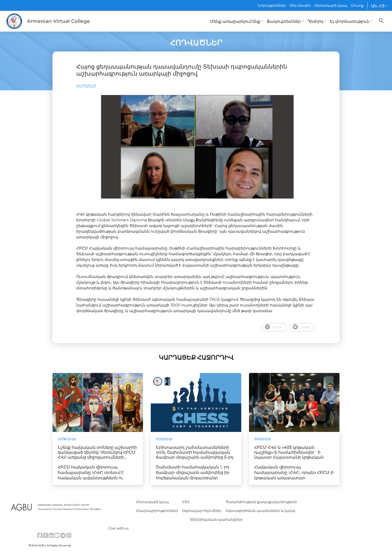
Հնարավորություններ (157, 510)
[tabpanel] (196, 147)
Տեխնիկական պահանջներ (216, 519)
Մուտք (357, 5)
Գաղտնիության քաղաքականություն (261, 502)
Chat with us (118, 528)
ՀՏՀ (186, 502)
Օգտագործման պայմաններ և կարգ (260, 510)
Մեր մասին (300, 5)
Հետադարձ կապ (331, 5)
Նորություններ (272, 5)
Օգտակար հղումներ (202, 510)
